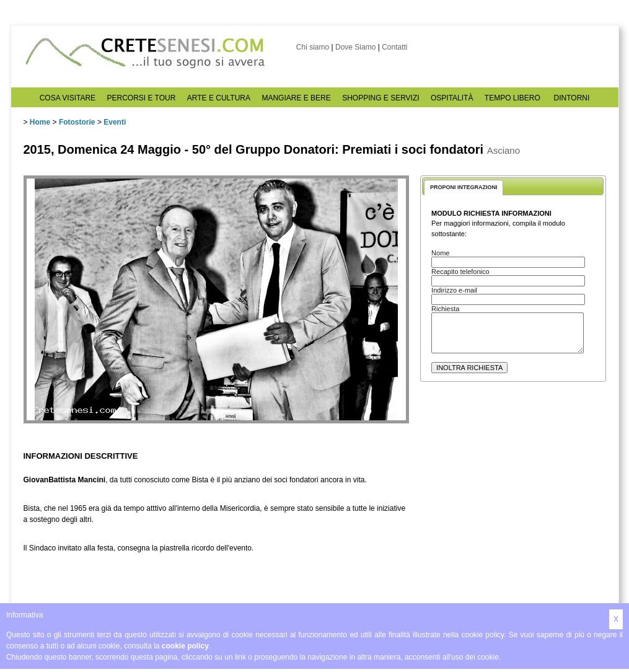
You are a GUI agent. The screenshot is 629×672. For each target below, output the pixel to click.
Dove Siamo (355, 47)
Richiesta (445, 309)
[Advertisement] (502, 515)
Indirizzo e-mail (454, 290)
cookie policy (185, 646)
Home (40, 122)
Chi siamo (313, 47)
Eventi (115, 122)
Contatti (394, 47)
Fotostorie (77, 122)
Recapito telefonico (460, 272)
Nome (440, 253)
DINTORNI (572, 98)
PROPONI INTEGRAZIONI (464, 187)
